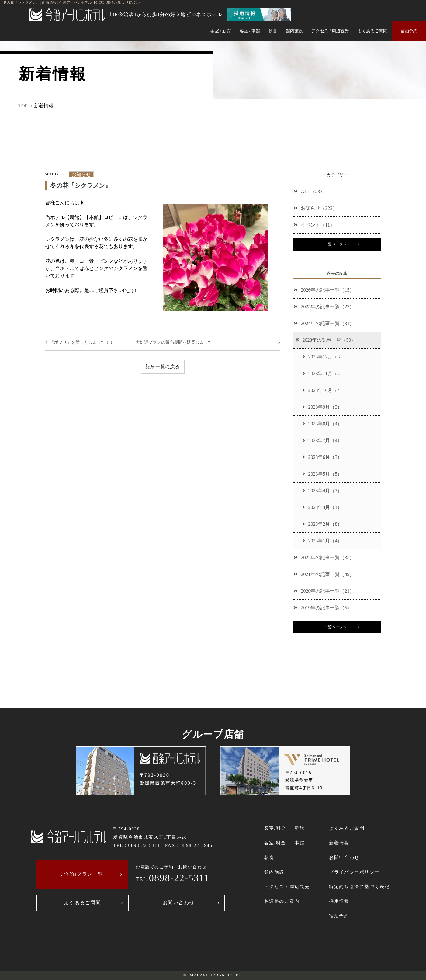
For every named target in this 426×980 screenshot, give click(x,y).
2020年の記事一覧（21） (324, 591)
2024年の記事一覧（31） (324, 323)
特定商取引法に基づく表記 (359, 887)
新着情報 (339, 843)
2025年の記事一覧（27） (324, 307)
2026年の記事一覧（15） (324, 290)
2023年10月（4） (324, 390)
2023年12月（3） (324, 357)
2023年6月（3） (322, 457)
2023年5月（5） (322, 474)
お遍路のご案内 (282, 901)
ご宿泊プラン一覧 (82, 874)
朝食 (273, 31)
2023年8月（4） (322, 424)
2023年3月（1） (322, 507)
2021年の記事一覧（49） (324, 574)
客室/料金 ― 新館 (284, 828)
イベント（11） (314, 225)
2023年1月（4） (322, 541)
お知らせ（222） (315, 208)
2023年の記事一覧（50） (325, 340)
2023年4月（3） (322, 491)
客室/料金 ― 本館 (284, 843)
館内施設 (294, 31)
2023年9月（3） (322, 407)
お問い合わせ (179, 903)
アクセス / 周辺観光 (330, 31)
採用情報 (339, 901)
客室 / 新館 (221, 31)
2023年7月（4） (322, 440)
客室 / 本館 (250, 31)
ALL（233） (310, 191)
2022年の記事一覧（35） (324, 558)
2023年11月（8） (323, 374)
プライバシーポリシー (354, 872)
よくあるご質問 (372, 31)
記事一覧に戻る (163, 367)
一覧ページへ (335, 244)
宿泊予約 (409, 31)
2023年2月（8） (322, 524)
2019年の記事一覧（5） (323, 608)
